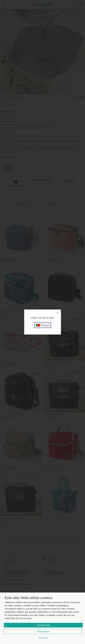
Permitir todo (43, 625)
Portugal (42, 325)
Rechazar (43, 638)
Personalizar (43, 631)
